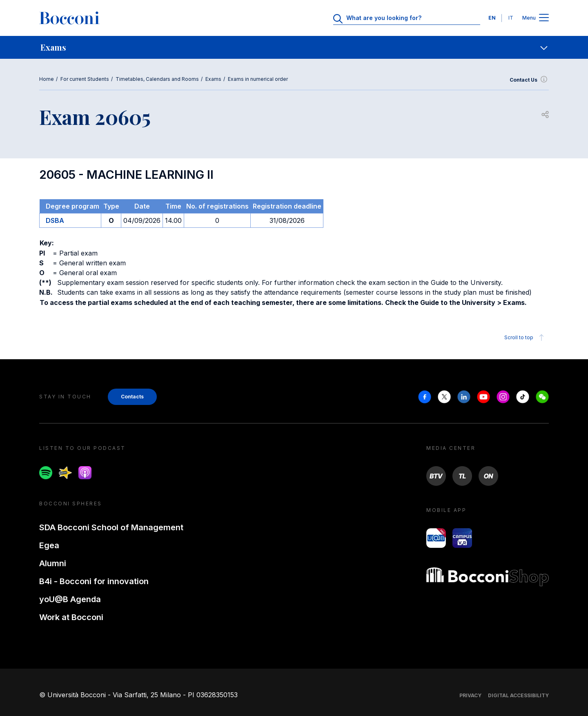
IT (511, 18)
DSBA (55, 220)
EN (492, 18)
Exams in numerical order (258, 79)
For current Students (85, 79)
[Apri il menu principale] (544, 18)
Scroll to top (525, 338)
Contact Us (529, 80)
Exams (213, 79)
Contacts (132, 397)
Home (47, 79)
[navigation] (294, 47)
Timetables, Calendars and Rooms (157, 79)
